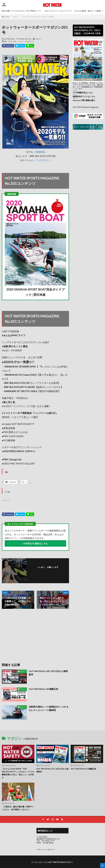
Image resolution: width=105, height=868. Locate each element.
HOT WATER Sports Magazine (86, 107)
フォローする (49, 571)
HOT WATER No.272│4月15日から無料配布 (52, 770)
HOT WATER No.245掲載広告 (43, 689)
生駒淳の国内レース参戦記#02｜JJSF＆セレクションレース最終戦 (49, 708)
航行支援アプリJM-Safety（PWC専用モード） (22, 11)
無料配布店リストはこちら (84, 96)
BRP (5, 41)
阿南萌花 (40, 152)
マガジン (16, 17)
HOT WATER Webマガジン (61, 862)
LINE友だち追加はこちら (35, 543)
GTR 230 (12, 41)
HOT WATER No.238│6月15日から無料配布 (48, 673)
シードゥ (20, 41)
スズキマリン (29, 41)
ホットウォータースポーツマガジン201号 (38, 17)
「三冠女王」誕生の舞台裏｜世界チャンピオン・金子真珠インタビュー (18, 808)
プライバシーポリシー (46, 850)
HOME (7, 17)
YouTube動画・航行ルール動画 (87, 11)
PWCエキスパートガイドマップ (58, 11)
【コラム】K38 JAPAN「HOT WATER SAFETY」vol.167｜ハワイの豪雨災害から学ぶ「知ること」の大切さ (18, 773)
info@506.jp (48, 843)
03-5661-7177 (48, 841)
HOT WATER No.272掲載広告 (83, 769)
